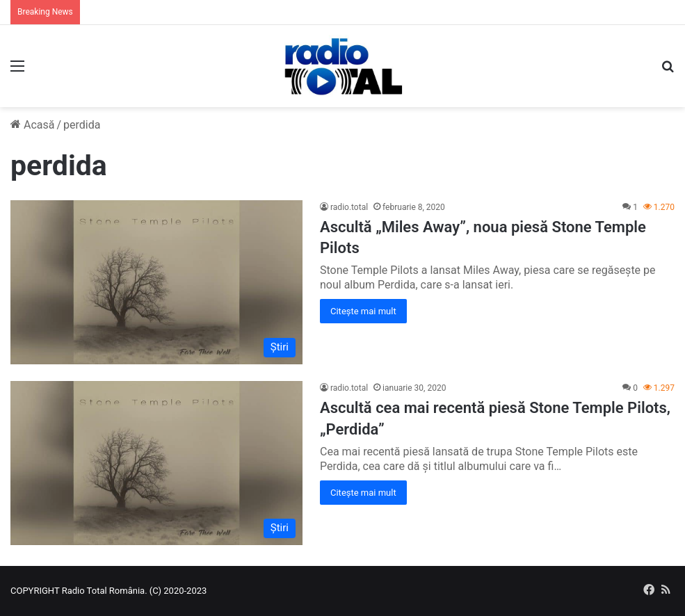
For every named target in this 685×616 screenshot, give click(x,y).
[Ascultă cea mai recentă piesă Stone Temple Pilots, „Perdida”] (156, 463)
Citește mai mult (363, 311)
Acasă (32, 125)
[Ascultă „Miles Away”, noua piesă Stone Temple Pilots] (156, 282)
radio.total (349, 207)
